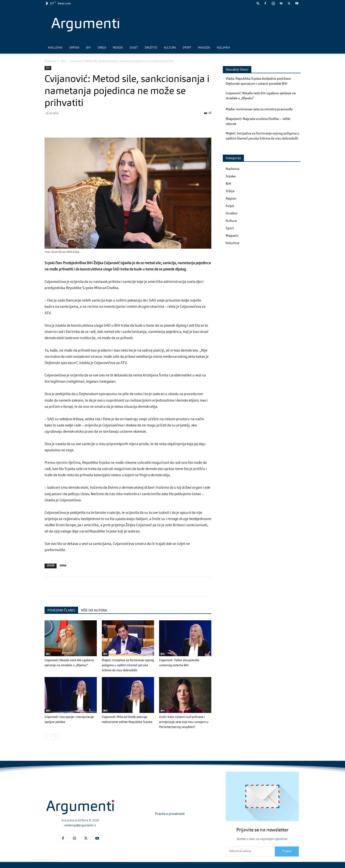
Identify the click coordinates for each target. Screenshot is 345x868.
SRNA (63, 566)
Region (118, 48)
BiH (88, 48)
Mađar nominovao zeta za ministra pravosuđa (259, 109)
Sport (187, 48)
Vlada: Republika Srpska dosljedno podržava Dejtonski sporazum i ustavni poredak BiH (258, 81)
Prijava (287, 851)
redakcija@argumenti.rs (80, 826)
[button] (258, 3)
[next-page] (55, 737)
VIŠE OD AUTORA (94, 610)
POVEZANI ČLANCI (61, 610)
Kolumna (223, 48)
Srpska (74, 48)
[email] (250, 851)
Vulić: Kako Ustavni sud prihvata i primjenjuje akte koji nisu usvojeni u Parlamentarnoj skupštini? (184, 722)
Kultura (170, 48)
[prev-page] (48, 737)
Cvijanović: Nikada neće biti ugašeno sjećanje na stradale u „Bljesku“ (261, 96)
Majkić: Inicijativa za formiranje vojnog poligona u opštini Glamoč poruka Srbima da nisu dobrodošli (128, 665)
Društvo (151, 48)
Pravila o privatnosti (170, 814)
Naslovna (55, 48)
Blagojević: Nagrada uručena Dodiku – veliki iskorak (258, 121)
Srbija (102, 48)
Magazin (204, 48)
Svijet (134, 48)
